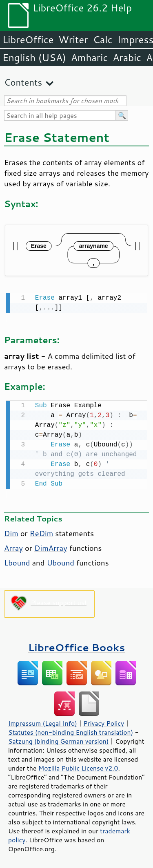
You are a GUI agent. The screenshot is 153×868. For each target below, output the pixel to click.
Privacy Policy (104, 722)
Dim (11, 532)
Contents (23, 82)
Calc (103, 40)
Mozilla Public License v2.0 (78, 766)
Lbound (17, 561)
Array (13, 546)
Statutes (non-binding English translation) (71, 731)
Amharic (89, 57)
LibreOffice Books (77, 646)
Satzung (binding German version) (59, 740)
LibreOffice (28, 40)
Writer (73, 40)
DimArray (51, 546)
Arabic (127, 57)
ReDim (42, 532)
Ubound (60, 561)
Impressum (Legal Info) (43, 722)
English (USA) (34, 57)
